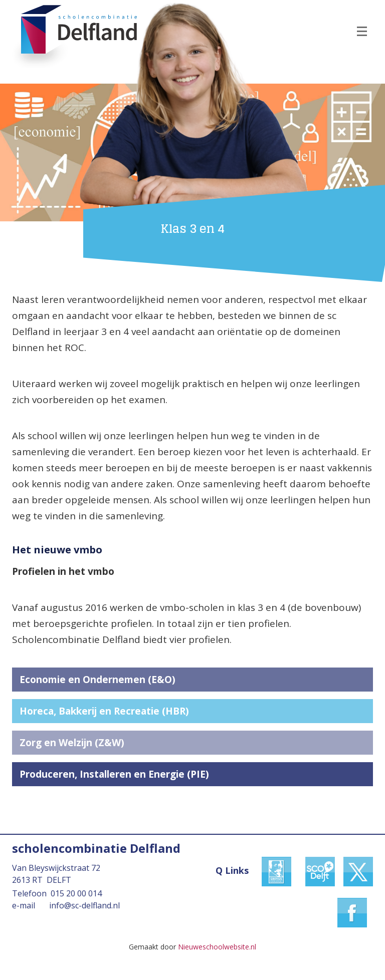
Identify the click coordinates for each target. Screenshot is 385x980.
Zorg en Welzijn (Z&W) (72, 743)
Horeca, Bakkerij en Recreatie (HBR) (104, 711)
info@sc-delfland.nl (84, 905)
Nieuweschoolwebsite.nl (217, 947)
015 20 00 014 (76, 893)
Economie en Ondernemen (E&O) (98, 680)
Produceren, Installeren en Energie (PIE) (114, 774)
